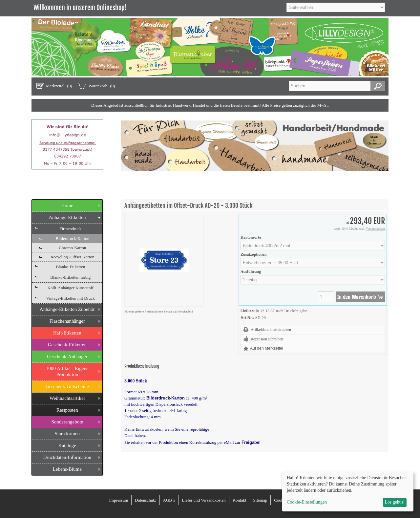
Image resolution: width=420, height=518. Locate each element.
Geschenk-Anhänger (67, 356)
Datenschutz (145, 500)
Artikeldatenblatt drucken (271, 330)
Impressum (118, 500)
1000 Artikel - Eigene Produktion (67, 371)
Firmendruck (70, 229)
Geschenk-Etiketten (67, 345)
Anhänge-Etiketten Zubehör (67, 309)
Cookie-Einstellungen (307, 502)
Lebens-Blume (67, 469)
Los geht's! (395, 502)
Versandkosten (375, 229)
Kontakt (240, 500)
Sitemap (260, 500)
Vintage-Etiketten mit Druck (71, 298)
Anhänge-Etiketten (67, 217)
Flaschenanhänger (67, 321)
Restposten (67, 410)
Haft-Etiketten (67, 333)
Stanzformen (67, 434)
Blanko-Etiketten (70, 267)
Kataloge (67, 445)
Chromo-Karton (72, 248)
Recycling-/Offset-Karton (72, 257)
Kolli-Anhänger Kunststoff (71, 288)
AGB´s (169, 500)
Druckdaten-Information (67, 457)
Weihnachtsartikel (67, 398)
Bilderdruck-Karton (73, 238)
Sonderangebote (67, 422)
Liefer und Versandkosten (204, 500)
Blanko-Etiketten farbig (70, 277)
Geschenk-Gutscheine (67, 386)
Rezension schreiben (267, 339)
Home (67, 205)
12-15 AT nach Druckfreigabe (284, 311)
